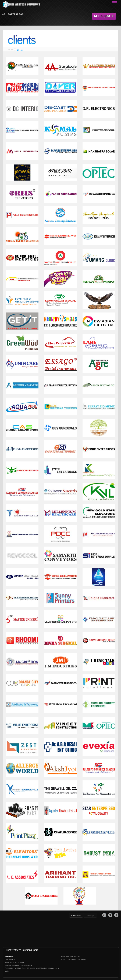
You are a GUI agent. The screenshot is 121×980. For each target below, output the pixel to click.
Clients (20, 50)
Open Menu (114, 3)
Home (11, 50)
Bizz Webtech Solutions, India (22, 950)
